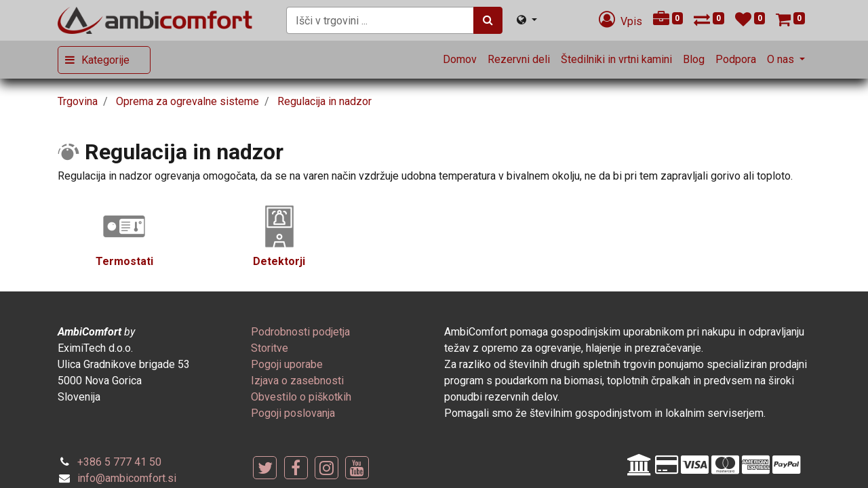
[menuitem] (460, 60)
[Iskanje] (488, 20)
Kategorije (105, 60)
